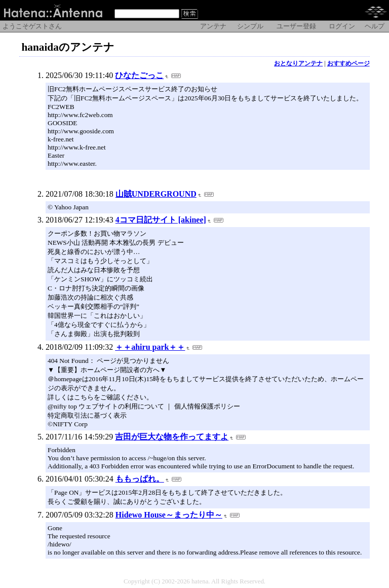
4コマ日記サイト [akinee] (161, 220)
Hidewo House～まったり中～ (169, 515)
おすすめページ (348, 63)
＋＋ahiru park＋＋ (150, 347)
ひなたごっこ (139, 75)
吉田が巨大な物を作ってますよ (172, 437)
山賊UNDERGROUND (156, 194)
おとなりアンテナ (298, 63)
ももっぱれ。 (140, 479)
